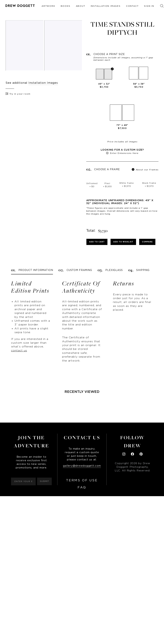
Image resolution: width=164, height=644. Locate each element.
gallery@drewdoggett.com (82, 466)
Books (66, 6)
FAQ (82, 488)
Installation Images (106, 6)
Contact (132, 6)
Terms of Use (82, 481)
